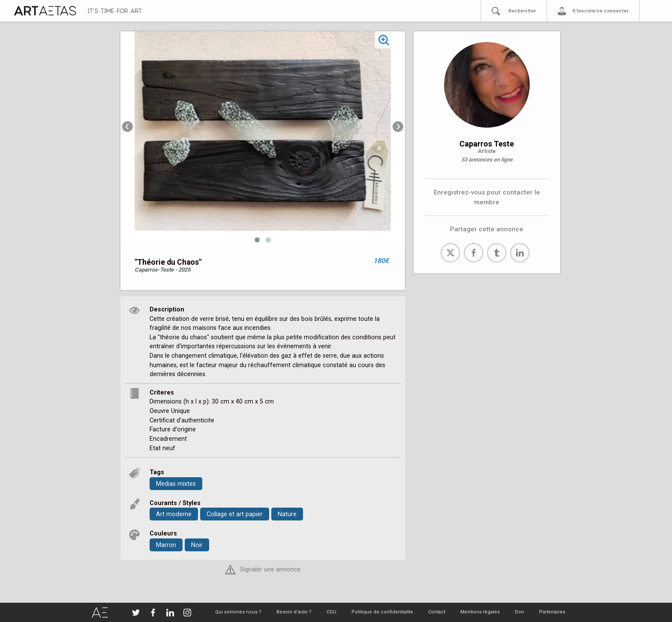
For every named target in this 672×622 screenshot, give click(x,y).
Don (519, 612)
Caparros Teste (487, 144)
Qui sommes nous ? (238, 612)
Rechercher (522, 11)
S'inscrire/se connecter (600, 11)
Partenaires (552, 612)
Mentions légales (480, 612)
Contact (437, 612)
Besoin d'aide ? (294, 612)
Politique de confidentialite (382, 612)
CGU (331, 612)
